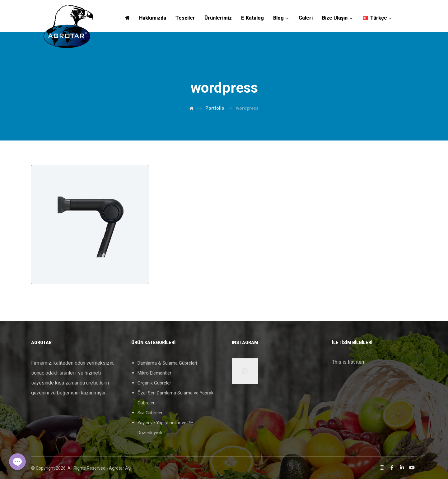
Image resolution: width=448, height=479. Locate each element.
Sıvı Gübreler (150, 413)
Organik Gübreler (154, 383)
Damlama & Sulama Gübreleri (167, 363)
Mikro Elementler (154, 373)
